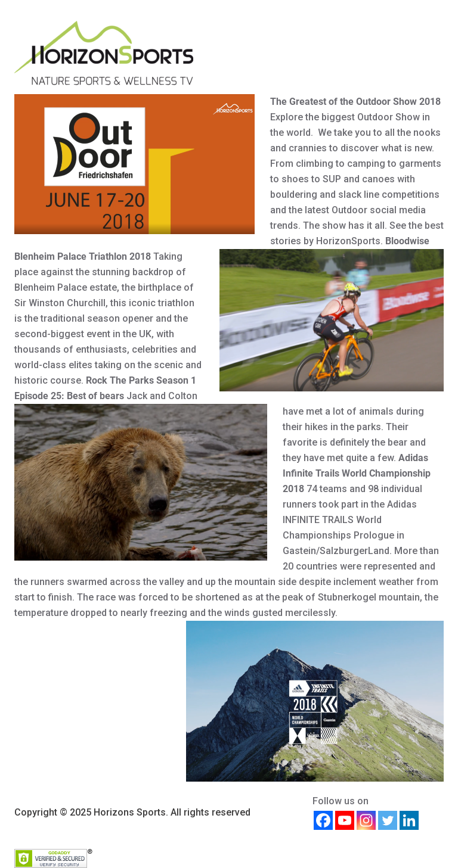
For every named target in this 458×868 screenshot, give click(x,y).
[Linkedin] (409, 820)
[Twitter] (388, 820)
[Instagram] (366, 820)
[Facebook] (323, 820)
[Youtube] (345, 820)
